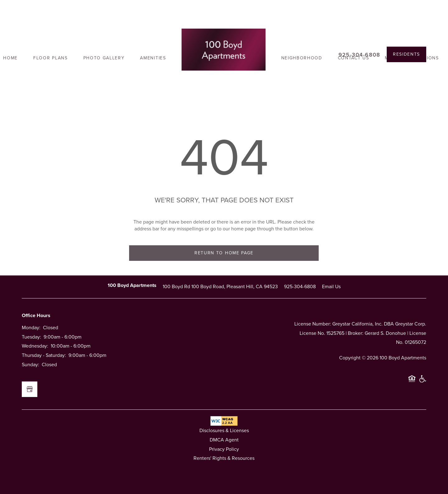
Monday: (31, 328)
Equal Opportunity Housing (412, 381)
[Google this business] (30, 389)
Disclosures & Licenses (224, 430)
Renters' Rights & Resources (224, 458)
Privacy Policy (224, 449)
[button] (406, 54)
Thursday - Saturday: (44, 355)
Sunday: (30, 365)
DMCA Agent (224, 440)
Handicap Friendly (422, 381)
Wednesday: (35, 346)
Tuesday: (31, 337)
